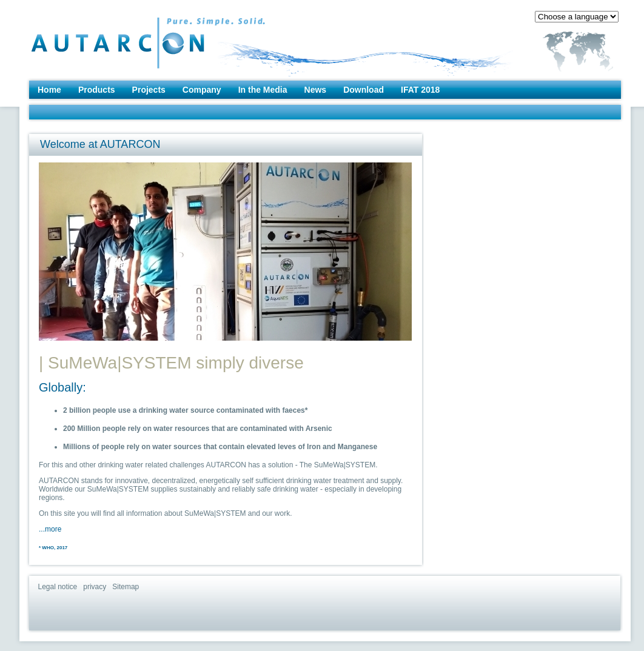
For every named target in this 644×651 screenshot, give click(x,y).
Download (364, 90)
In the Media (263, 90)
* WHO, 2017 (53, 548)
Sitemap (126, 587)
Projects (149, 90)
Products (97, 90)
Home (49, 90)
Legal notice (58, 587)
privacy (95, 587)
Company (202, 90)
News (316, 90)
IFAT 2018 (420, 90)
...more (50, 529)
